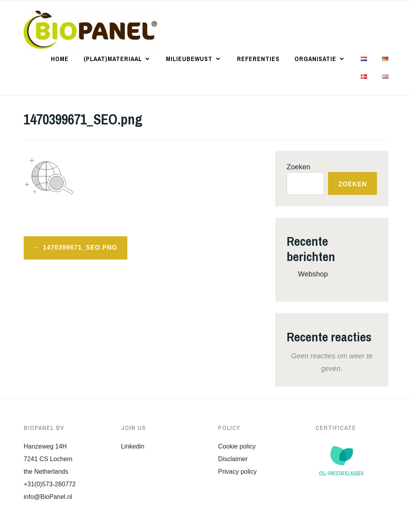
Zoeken (298, 167)
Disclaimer (233, 459)
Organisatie (315, 59)
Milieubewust (189, 59)
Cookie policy (237, 446)
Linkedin (133, 446)
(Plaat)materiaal (113, 59)
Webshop (313, 274)
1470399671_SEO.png (80, 247)
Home (60, 59)
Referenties (258, 59)
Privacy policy (237, 472)
